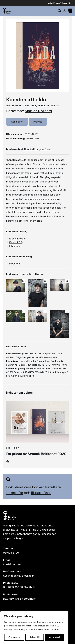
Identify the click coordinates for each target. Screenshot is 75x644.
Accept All (55, 637)
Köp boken (17, 122)
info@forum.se (12, 564)
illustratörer (41, 493)
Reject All (35, 637)
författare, (53, 487)
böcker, (38, 487)
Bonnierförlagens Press (38, 149)
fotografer (15, 493)
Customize (14, 637)
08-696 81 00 (11, 553)
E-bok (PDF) (16, 242)
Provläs (38, 122)
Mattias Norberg (38, 111)
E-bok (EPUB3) (17, 239)
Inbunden (15, 246)
